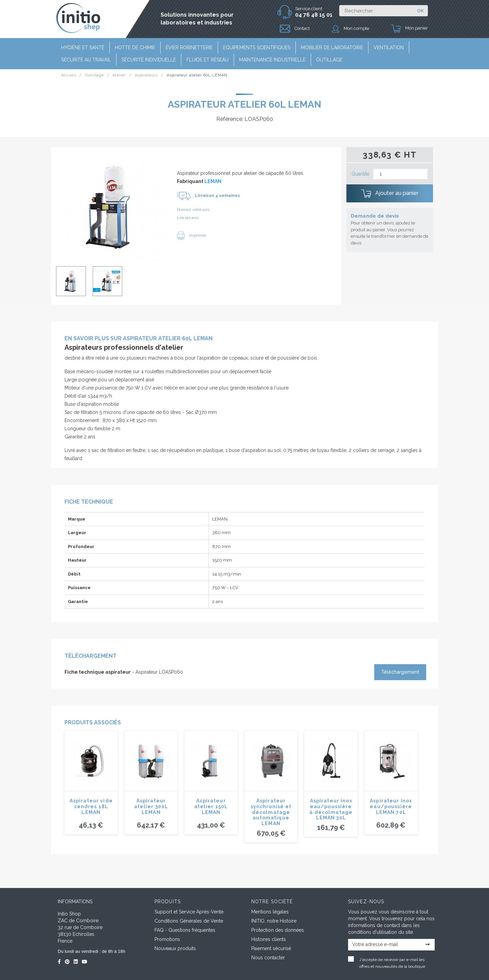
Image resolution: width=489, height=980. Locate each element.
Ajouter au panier (390, 194)
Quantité (360, 174)
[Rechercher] (376, 11)
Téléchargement (400, 672)
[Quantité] (400, 174)
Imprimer (192, 235)
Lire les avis (188, 218)
